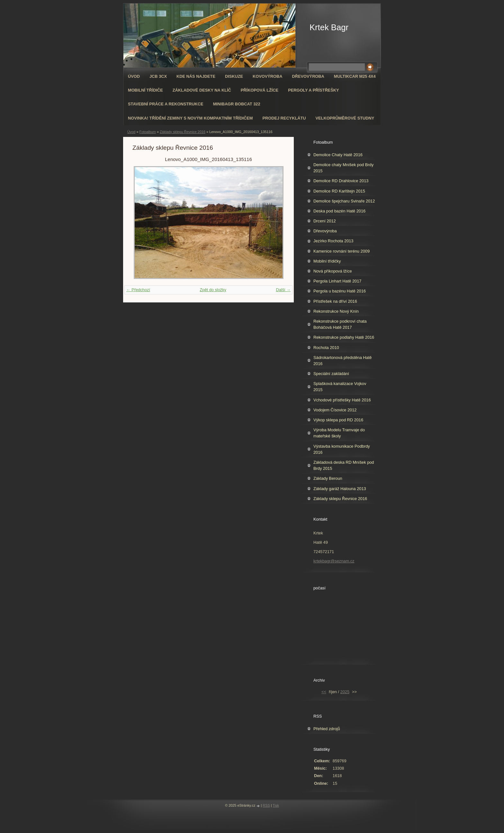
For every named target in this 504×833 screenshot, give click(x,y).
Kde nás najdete (196, 76)
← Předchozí (138, 290)
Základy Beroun (328, 478)
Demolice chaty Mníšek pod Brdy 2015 (343, 168)
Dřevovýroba (308, 76)
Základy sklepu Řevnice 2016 (183, 132)
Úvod (134, 76)
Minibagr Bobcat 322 (237, 104)
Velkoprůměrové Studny (345, 118)
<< (324, 692)
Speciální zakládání (331, 374)
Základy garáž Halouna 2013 (340, 489)
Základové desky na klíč (202, 90)
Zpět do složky (213, 290)
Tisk (276, 805)
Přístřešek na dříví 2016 (335, 301)
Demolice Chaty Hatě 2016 (338, 155)
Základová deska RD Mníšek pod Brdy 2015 (344, 465)
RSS (266, 805)
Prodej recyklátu (284, 118)
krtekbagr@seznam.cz (334, 561)
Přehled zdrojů (327, 729)
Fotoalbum (147, 132)
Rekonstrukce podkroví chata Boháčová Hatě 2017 (340, 324)
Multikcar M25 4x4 (355, 76)
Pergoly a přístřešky (313, 90)
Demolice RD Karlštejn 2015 (339, 191)
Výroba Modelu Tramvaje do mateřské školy (339, 433)
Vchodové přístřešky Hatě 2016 (342, 400)
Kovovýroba (267, 76)
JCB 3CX (158, 76)
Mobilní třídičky (327, 261)
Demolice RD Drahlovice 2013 (341, 181)
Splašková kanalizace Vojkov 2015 (340, 387)
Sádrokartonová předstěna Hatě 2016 (342, 361)
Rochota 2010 (326, 348)
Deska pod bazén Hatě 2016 (339, 211)
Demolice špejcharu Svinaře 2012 (344, 201)
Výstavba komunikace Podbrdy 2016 (342, 449)
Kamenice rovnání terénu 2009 (342, 251)
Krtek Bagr (329, 27)
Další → (283, 290)
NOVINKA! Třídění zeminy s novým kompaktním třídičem (190, 118)
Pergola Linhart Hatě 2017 (337, 281)
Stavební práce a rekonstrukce (166, 104)
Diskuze (234, 76)
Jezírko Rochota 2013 (333, 241)
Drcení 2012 (325, 221)
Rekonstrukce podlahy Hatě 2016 (344, 337)
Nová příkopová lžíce (333, 271)
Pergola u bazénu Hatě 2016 (340, 291)
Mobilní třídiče (145, 90)
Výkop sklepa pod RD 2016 (338, 420)
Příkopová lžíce (260, 90)
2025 (345, 692)
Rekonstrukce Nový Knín (336, 311)
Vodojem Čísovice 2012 (335, 410)
